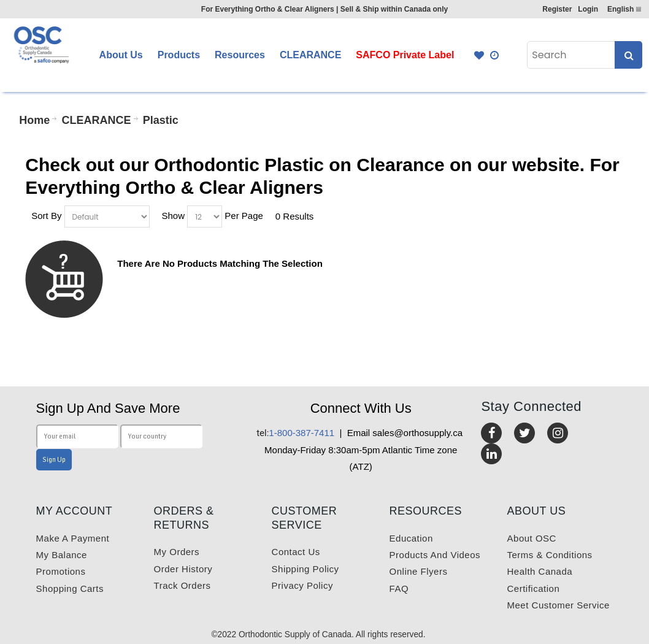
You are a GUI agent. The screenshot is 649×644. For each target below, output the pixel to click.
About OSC (532, 538)
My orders (177, 552)
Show (173, 215)
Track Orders (182, 585)
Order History (183, 569)
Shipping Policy (305, 569)
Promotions (61, 571)
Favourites (479, 55)
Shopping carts (70, 588)
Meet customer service (559, 605)
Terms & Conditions (550, 555)
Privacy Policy (302, 585)
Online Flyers (419, 571)
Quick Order (495, 55)
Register (557, 9)
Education (411, 538)
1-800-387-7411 (295, 433)
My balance (62, 555)
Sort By (46, 215)
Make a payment (73, 538)
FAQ (399, 588)
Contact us (296, 552)
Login (588, 9)
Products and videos (435, 555)
